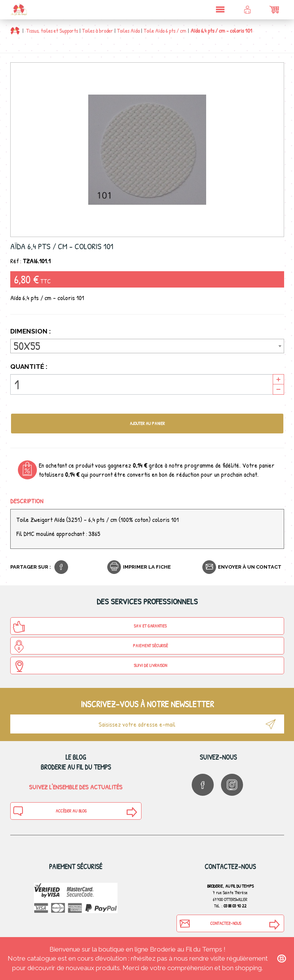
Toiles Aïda (128, 31)
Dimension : (31, 331)
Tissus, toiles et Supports (52, 31)
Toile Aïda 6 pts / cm (165, 31)
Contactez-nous (210, 923)
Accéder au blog (50, 811)
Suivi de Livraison (90, 666)
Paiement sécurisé (90, 646)
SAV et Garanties (90, 627)
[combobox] (147, 346)
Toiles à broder (98, 31)
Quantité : (29, 367)
